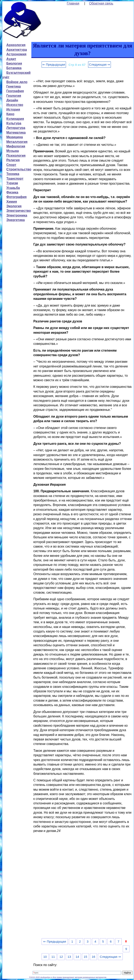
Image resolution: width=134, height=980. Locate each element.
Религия (13, 160)
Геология (14, 96)
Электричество (19, 211)
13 (69, 957)
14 (77, 957)
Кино (10, 114)
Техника (13, 174)
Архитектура (17, 50)
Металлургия (17, 142)
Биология (14, 63)
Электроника (17, 215)
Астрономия (16, 54)
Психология (16, 156)
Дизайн (12, 100)
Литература (16, 128)
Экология (14, 206)
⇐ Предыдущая (54, 64)
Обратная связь (101, 3)
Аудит (11, 59)
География (15, 91)
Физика (12, 192)
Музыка (13, 151)
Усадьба (13, 188)
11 (53, 957)
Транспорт (15, 179)
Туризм (12, 183)
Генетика (14, 86)
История (13, 109)
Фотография (16, 197)
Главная (73, 3)
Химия (12, 202)
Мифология (16, 146)
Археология (16, 45)
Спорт (11, 165)
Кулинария (15, 119)
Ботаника (14, 68)
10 (45, 957)
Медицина (15, 137)
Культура (14, 123)
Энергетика (16, 220)
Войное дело (17, 82)
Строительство (19, 169)
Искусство (15, 105)
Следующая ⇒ (99, 64)
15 (85, 957)
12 (61, 957)
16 (94, 957)
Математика (16, 133)
